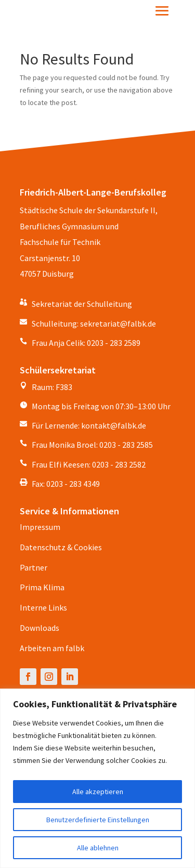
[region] (97, 778)
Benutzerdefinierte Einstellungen (98, 820)
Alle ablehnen (98, 848)
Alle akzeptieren (98, 792)
